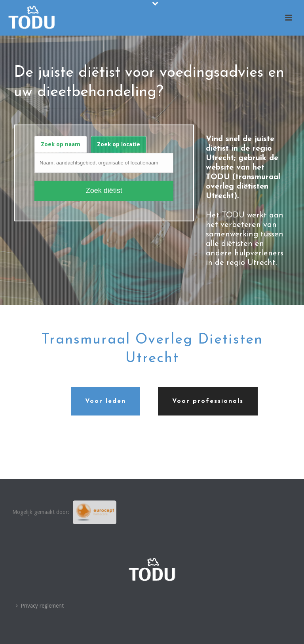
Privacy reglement (40, 606)
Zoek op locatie (119, 144)
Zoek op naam (61, 144)
